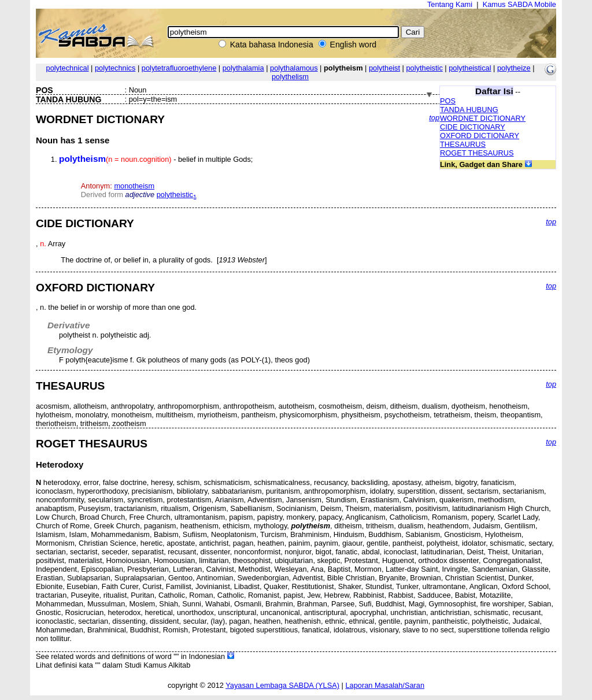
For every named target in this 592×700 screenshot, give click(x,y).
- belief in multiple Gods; (156, 159)
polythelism (290, 77)
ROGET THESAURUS (477, 153)
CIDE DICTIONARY (473, 127)
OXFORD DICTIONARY (480, 136)
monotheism (134, 186)
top (434, 118)
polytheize (514, 68)
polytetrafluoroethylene (179, 68)
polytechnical (68, 68)
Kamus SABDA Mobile (519, 4)
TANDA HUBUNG (469, 110)
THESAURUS (463, 144)
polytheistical (470, 68)
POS (448, 101)
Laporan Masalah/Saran (385, 685)
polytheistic (425, 68)
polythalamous (294, 68)
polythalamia (243, 68)
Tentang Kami (450, 4)
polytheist (384, 68)
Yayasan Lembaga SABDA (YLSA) (282, 685)
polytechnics (115, 68)
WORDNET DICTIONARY (483, 118)
